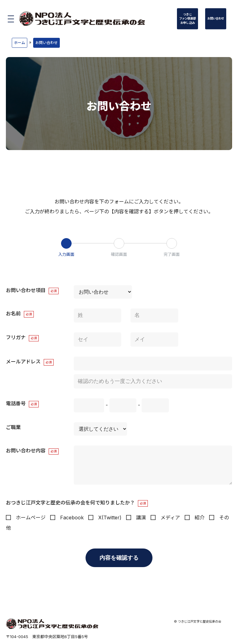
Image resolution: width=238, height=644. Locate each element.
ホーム (20, 43)
